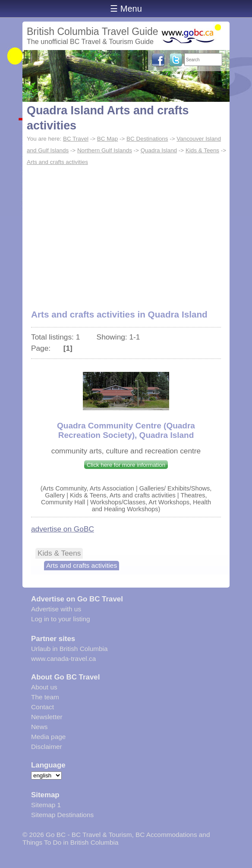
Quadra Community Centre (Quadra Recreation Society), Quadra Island (126, 430)
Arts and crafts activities (57, 162)
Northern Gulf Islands (105, 150)
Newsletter (47, 717)
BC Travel (76, 139)
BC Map (108, 139)
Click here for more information (126, 465)
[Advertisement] (126, 233)
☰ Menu (126, 9)
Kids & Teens (202, 150)
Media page (48, 737)
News (39, 727)
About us (44, 687)
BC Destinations (147, 139)
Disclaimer (47, 747)
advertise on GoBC (63, 529)
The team (45, 697)
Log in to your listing (61, 619)
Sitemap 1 (46, 805)
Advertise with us (56, 609)
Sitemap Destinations (62, 815)
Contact (43, 707)
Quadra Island (159, 150)
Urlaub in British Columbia (69, 649)
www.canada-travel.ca (63, 659)
